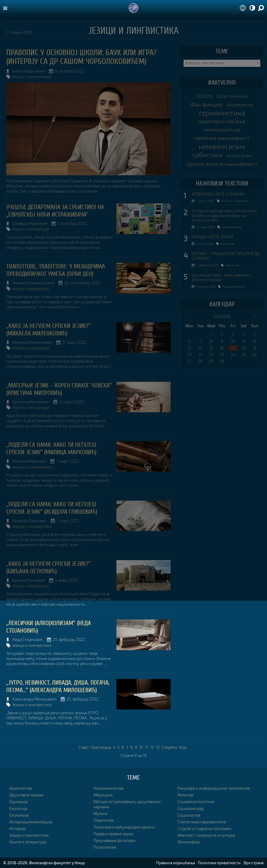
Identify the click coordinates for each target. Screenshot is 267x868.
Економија (19, 815)
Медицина (103, 795)
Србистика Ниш (232, 96)
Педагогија (103, 820)
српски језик (239, 155)
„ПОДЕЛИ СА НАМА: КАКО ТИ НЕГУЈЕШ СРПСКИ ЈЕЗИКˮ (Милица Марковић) (51, 449)
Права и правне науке (113, 834)
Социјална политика (196, 801)
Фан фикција (207, 104)
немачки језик (222, 146)
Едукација (227, 244)
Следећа (169, 747)
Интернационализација (31, 822)
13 (158, 747)
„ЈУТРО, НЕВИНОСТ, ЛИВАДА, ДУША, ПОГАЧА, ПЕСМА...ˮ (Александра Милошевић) (58, 686)
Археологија (21, 788)
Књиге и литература (31, 229)
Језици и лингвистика (32, 77)
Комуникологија (234, 286)
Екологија (18, 808)
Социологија (189, 815)
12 (152, 747)
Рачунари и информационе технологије (214, 788)
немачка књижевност (222, 138)
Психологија (105, 847)
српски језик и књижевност (222, 164)
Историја (18, 828)
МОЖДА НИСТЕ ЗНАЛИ (212, 237)
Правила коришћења (176, 863)
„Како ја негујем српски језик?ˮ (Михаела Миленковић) (48, 330)
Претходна (101, 747)
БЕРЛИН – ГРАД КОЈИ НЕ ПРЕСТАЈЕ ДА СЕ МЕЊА (226, 256)
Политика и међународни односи (124, 827)
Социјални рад (232, 227)
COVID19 (204, 96)
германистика (222, 113)
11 (146, 747)
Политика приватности (219, 863)
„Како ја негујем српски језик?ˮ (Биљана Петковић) (48, 568)
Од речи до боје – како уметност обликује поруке (221, 277)
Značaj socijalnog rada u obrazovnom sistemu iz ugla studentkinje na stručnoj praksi (224, 216)
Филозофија (189, 842)
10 (141, 747)
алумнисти (240, 104)
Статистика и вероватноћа (202, 822)
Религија (185, 795)
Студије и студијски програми (204, 828)
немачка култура (222, 129)
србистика (207, 155)
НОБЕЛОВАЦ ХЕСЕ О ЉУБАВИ (218, 194)
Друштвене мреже (26, 795)
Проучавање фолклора (114, 840)
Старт (84, 747)
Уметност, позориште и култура (206, 835)
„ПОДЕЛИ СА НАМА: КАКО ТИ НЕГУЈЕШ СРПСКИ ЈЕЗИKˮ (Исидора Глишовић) (52, 508)
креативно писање (222, 121)
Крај (183, 747)
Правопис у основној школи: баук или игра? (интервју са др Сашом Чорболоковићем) (81, 57)
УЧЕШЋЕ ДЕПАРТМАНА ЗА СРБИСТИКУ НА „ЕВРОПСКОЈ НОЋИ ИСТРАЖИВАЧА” (55, 211)
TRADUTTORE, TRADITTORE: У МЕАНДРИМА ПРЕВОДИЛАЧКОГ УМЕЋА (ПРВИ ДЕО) (56, 270)
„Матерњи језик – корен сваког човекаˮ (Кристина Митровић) (59, 389)
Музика (100, 813)
